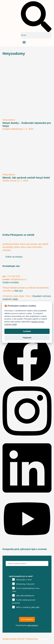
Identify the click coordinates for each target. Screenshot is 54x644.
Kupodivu (43, 639)
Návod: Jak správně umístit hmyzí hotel (26, 178)
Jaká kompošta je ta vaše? (21, 576)
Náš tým (19, 291)
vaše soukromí (33, 625)
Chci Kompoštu (27, 619)
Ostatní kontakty (11, 282)
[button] (36, 17)
